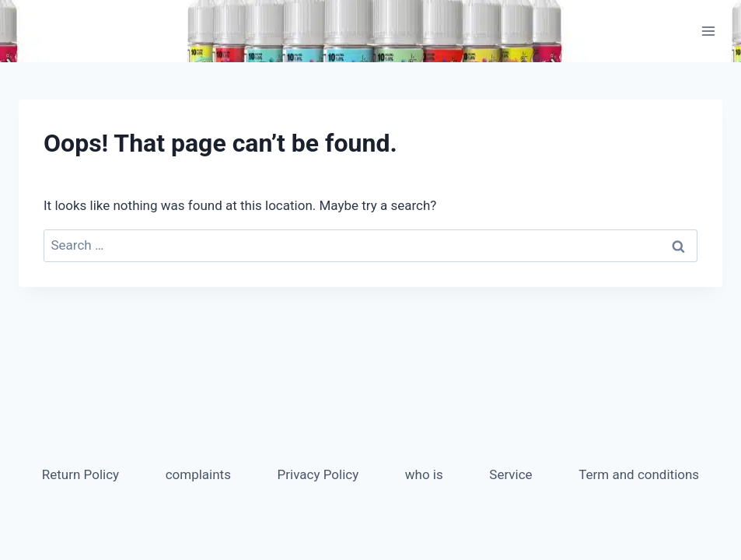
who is (424, 474)
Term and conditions (639, 474)
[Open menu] (708, 31)
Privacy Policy (318, 474)
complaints (198, 474)
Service (510, 474)
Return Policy (80, 474)
